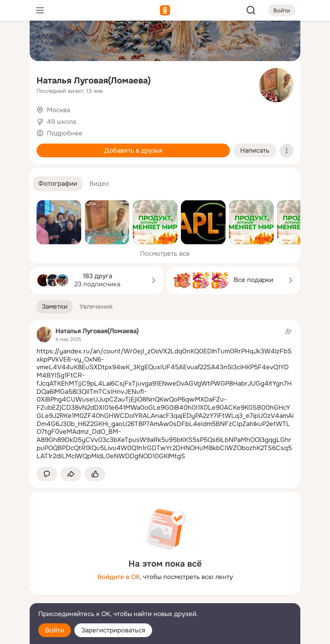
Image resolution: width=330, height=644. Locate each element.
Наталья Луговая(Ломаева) (94, 81)
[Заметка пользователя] (165, 394)
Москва (58, 110)
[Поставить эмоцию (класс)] (95, 474)
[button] (58, 184)
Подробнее (65, 133)
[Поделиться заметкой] (71, 474)
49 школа (61, 122)
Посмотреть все (165, 254)
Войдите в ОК (119, 577)
